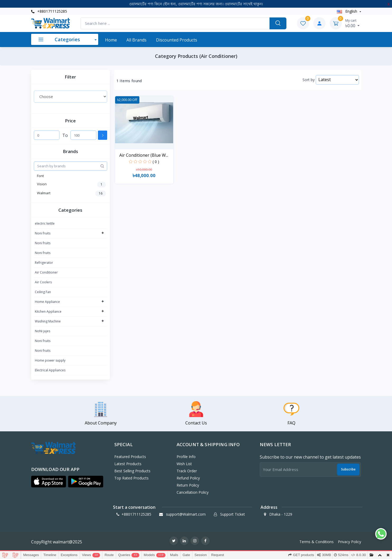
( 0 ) (156, 162)
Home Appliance (47, 302)
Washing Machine (48, 321)
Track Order (187, 471)
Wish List (184, 464)
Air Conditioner (46, 272)
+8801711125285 (49, 11)
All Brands (136, 40)
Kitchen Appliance (48, 311)
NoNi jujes (42, 331)
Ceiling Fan (43, 292)
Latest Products (128, 464)
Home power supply (50, 360)
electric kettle (45, 223)
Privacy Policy (350, 542)
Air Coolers (43, 282)
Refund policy (188, 478)
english (348, 11)
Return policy (188, 485)
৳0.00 (352, 23)
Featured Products (130, 457)
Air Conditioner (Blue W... (144, 155)
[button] (49, 482)
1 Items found (129, 81)
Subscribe (348, 469)
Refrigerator (44, 263)
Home (111, 40)
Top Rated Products (131, 478)
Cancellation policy (193, 492)
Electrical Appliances (50, 370)
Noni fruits (43, 233)
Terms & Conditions (317, 542)
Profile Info (186, 457)
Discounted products (177, 40)
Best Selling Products (132, 471)
